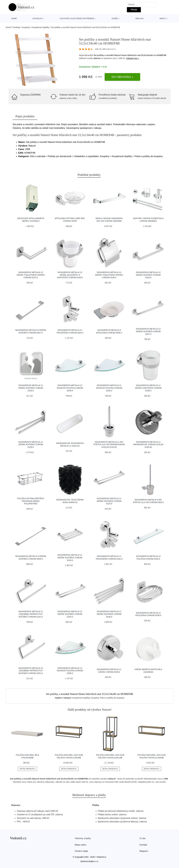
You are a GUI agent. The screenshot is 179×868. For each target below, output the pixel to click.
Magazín (144, 851)
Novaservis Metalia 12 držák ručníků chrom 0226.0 (148, 275)
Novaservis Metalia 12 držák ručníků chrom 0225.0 (70, 614)
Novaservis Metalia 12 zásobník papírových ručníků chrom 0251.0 (31, 671)
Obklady (140, 18)
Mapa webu (81, 845)
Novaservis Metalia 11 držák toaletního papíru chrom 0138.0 (109, 275)
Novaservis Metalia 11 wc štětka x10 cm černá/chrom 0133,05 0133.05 (109, 445)
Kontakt (143, 845)
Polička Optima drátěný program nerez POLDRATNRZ (31, 501)
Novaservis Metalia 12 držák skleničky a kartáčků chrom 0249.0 (70, 275)
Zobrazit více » (133, 58)
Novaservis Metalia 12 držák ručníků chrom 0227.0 (148, 331)
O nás (143, 838)
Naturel (97, 58)
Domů (14, 18)
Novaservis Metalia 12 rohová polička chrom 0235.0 (70, 388)
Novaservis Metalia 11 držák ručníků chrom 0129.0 (31, 445)
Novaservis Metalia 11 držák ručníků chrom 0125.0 (109, 501)
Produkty (16, 27)
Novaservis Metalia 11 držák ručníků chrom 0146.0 (109, 614)
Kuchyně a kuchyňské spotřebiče (77, 18)
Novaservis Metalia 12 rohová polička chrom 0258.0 (70, 671)
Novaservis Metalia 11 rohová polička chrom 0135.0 (109, 388)
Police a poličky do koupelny (112, 698)
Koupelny (38, 18)
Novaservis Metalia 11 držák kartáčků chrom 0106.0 (148, 388)
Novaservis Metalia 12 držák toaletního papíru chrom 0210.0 (31, 275)
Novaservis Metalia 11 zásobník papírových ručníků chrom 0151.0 (31, 614)
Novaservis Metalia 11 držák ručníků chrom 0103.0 (31, 388)
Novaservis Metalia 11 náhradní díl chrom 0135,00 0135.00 (148, 445)
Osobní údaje (81, 851)
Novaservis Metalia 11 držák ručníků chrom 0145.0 (70, 558)
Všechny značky (83, 838)
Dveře (115, 18)
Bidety (163, 18)
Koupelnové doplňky (41, 27)
